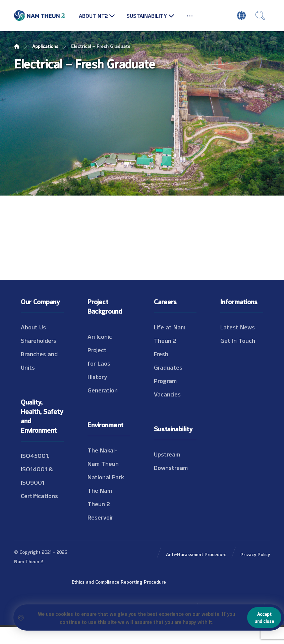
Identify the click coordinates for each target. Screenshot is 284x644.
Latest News (238, 327)
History (97, 376)
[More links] (190, 15)
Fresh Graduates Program (168, 367)
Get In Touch (238, 340)
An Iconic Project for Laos (100, 350)
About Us (33, 327)
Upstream (167, 454)
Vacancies (167, 394)
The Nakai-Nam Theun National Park (106, 463)
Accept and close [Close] (264, 617)
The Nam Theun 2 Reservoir (100, 503)
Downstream (171, 467)
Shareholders (39, 340)
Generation (103, 390)
